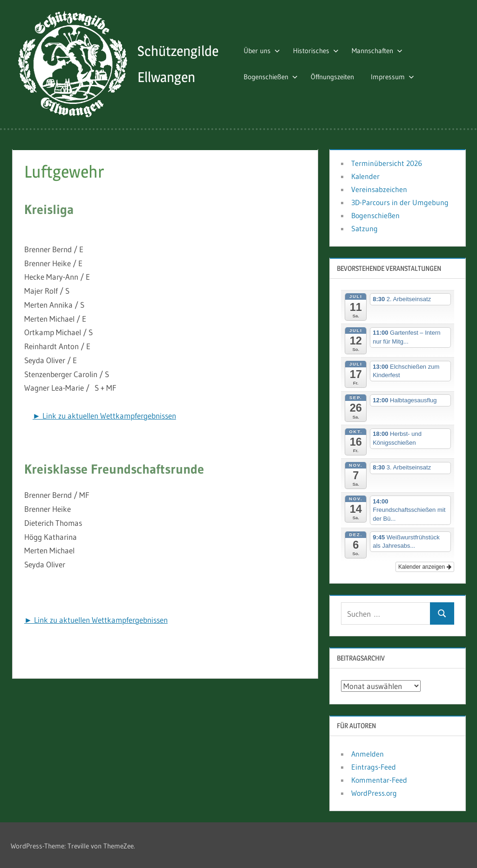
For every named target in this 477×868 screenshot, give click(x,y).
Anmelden (368, 752)
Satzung (365, 227)
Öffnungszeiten (336, 76)
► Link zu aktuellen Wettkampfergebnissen (104, 414)
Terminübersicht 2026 (387, 162)
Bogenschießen (274, 76)
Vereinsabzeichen (379, 188)
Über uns (266, 50)
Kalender (365, 175)
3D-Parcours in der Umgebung (400, 201)
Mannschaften (381, 50)
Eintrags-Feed (374, 765)
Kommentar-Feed (379, 778)
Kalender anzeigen (425, 565)
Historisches (320, 50)
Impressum (396, 76)
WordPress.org (374, 792)
